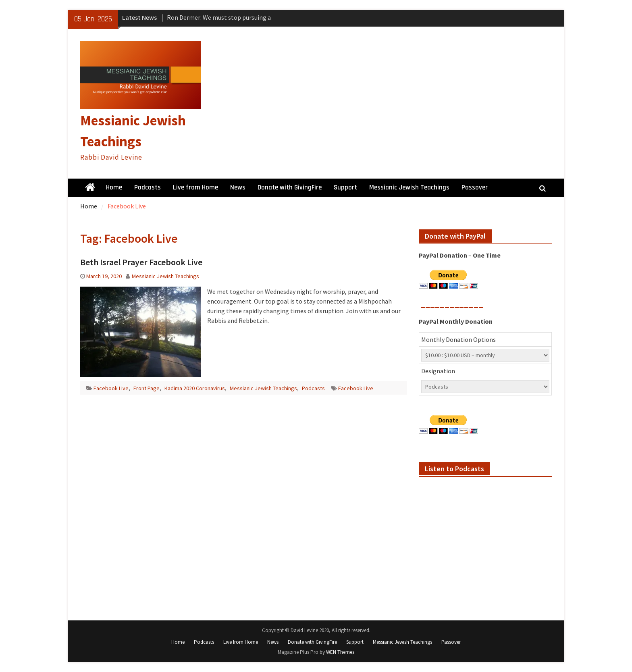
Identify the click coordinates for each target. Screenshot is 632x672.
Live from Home (195, 187)
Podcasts (148, 187)
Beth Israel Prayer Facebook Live (141, 262)
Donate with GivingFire (290, 187)
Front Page (147, 388)
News (238, 187)
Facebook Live (111, 388)
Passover (475, 187)
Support (345, 187)
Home (114, 187)
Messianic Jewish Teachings (409, 187)
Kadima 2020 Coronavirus (195, 388)
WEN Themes (340, 652)
